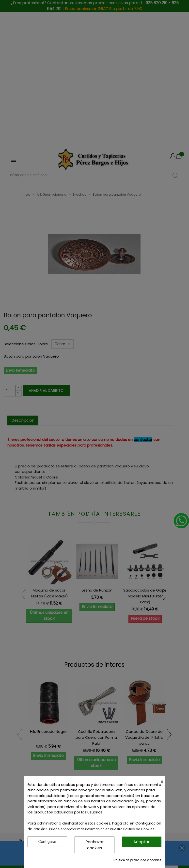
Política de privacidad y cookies (137, 860)
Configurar (47, 842)
